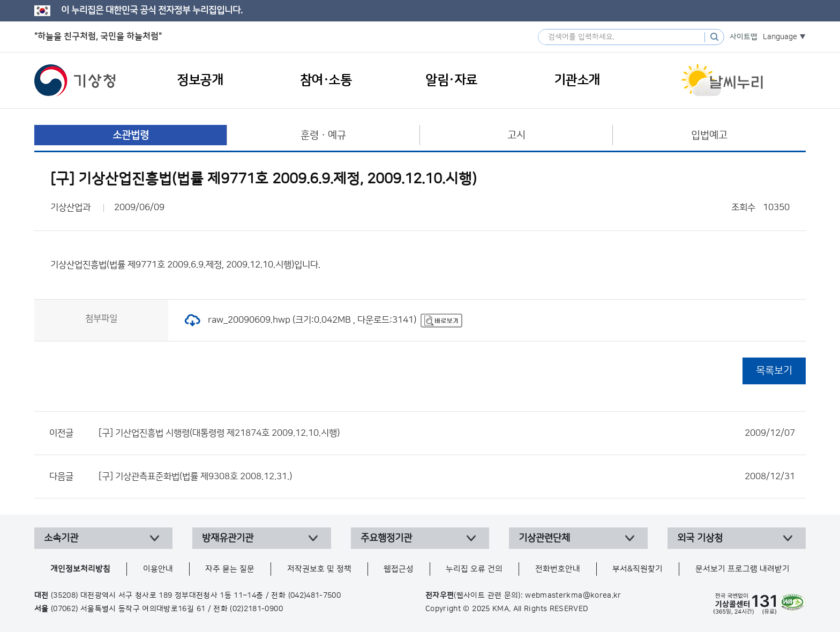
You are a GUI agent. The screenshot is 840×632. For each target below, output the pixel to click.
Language (780, 37)
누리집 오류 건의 (474, 569)
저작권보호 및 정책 (319, 569)
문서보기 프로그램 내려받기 (742, 569)
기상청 (75, 80)
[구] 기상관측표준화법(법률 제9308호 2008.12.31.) (447, 477)
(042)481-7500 (315, 596)
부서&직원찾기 (637, 569)
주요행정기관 (386, 538)
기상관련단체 (544, 538)
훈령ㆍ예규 (323, 135)
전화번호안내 (558, 569)
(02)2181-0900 (256, 609)
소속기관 (61, 538)
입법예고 (709, 135)
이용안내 (158, 569)
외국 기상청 (700, 538)
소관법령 (131, 135)
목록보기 (774, 371)
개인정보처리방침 (80, 569)
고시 (516, 135)
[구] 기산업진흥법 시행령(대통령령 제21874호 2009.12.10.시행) (447, 433)
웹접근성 (399, 569)
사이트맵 (744, 37)
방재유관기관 (228, 538)
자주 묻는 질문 (230, 569)
